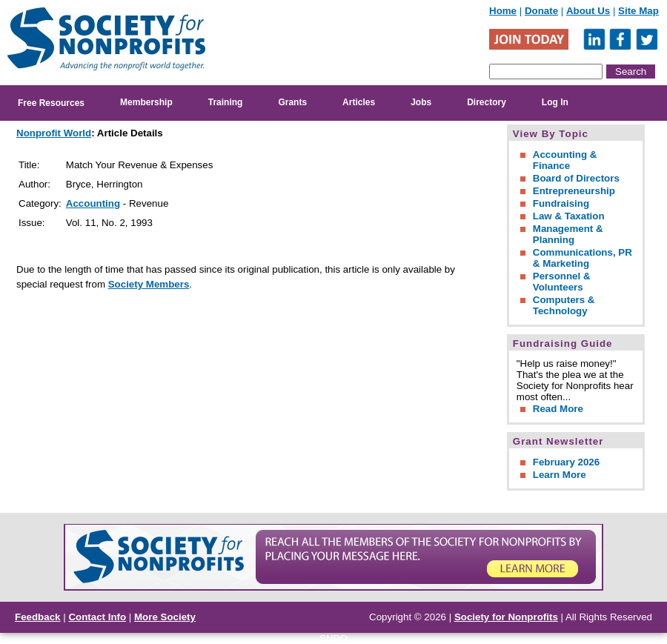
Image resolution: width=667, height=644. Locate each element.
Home (503, 11)
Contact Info (97, 617)
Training (226, 102)
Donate (541, 11)
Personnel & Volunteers (562, 282)
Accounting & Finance (565, 160)
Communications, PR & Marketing (583, 258)
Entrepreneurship (574, 191)
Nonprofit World (54, 133)
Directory (487, 102)
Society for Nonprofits (506, 617)
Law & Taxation (569, 216)
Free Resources (51, 103)
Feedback (38, 617)
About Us (588, 11)
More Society (165, 617)
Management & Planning (568, 234)
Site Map (638, 11)
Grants (292, 102)
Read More (558, 409)
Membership (146, 102)
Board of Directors (576, 178)
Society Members (149, 284)
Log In (555, 102)
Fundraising (561, 203)
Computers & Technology (564, 305)
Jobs (421, 102)
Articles (359, 102)
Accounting (93, 203)
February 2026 (566, 462)
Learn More (560, 475)
